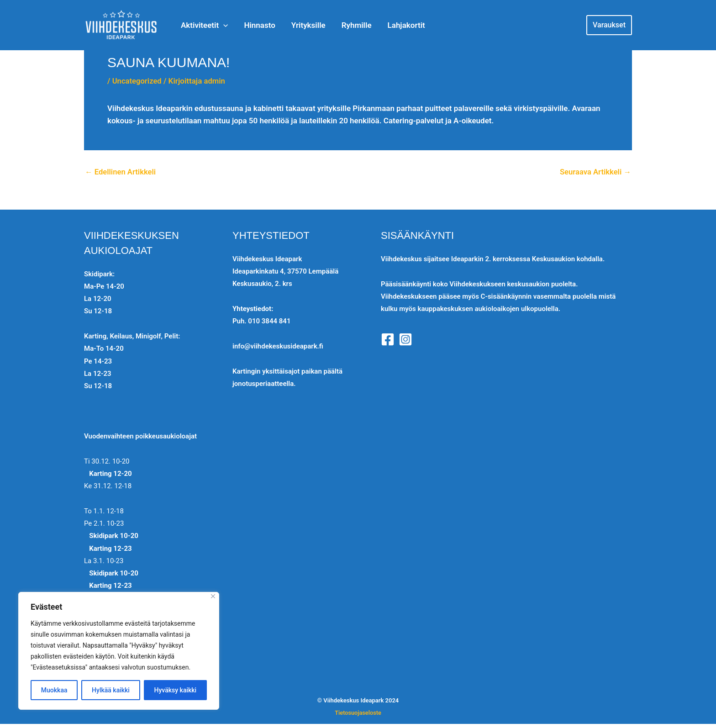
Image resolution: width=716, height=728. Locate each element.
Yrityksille (298, 25)
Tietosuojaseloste (358, 713)
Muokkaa (54, 690)
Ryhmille (342, 25)
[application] (222, 25)
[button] (609, 25)
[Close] (213, 596)
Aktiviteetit (203, 25)
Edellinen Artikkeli (121, 172)
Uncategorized (138, 81)
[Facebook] (388, 339)
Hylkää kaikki (111, 690)
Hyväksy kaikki (176, 690)
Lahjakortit (387, 25)
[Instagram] (405, 339)
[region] (119, 651)
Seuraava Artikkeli (595, 172)
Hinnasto (254, 25)
